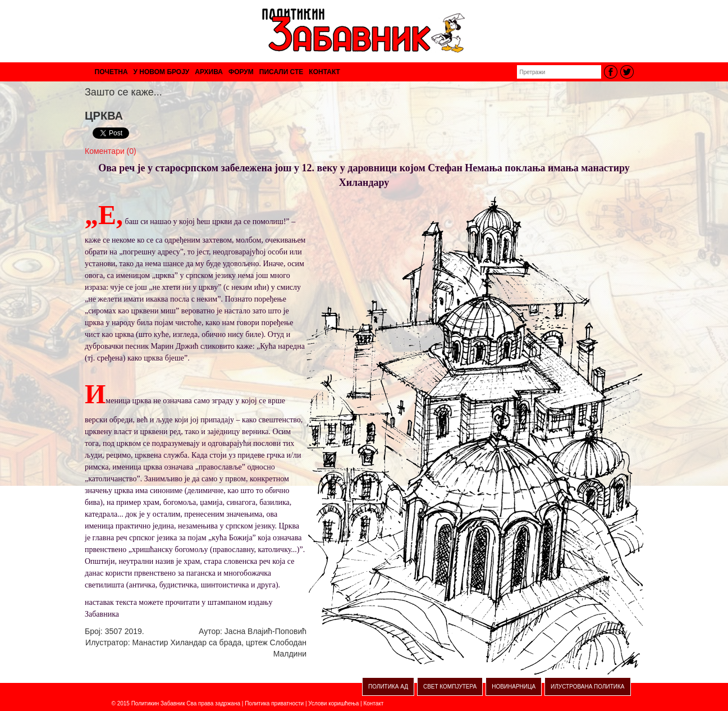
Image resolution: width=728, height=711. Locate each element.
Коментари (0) (111, 151)
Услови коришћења (333, 703)
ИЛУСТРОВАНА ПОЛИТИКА (587, 687)
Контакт (373, 703)
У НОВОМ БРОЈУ (162, 72)
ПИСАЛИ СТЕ (281, 72)
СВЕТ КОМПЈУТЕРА (450, 687)
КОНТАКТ (324, 72)
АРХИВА (209, 72)
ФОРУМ (241, 72)
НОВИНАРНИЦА (514, 687)
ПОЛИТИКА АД (388, 687)
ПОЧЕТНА (111, 72)
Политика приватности (274, 703)
